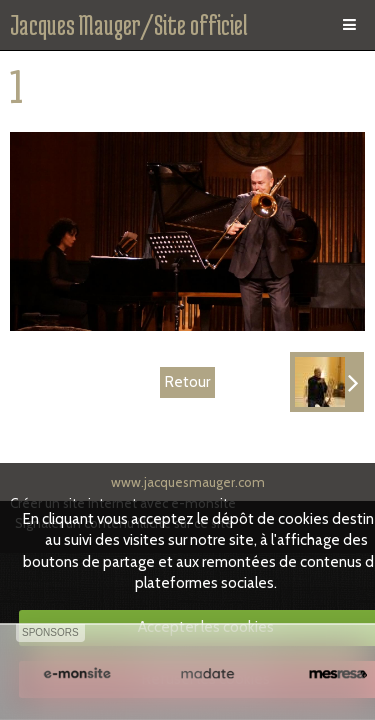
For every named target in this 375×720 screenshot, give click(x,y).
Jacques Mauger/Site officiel (129, 25)
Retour (187, 382)
